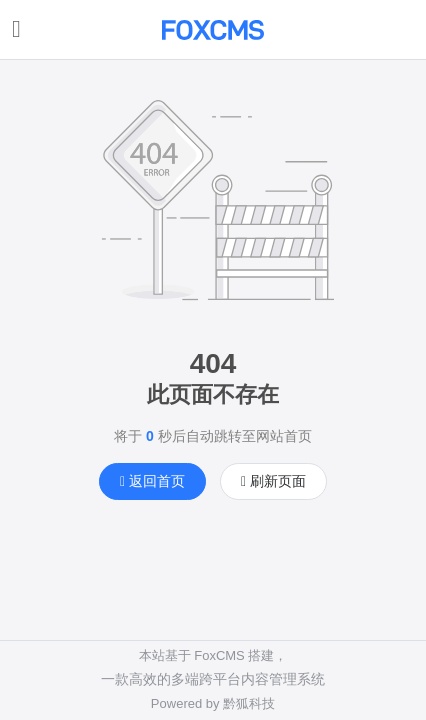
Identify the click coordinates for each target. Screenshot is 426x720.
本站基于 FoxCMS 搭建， (213, 655)
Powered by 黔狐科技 (213, 703)
